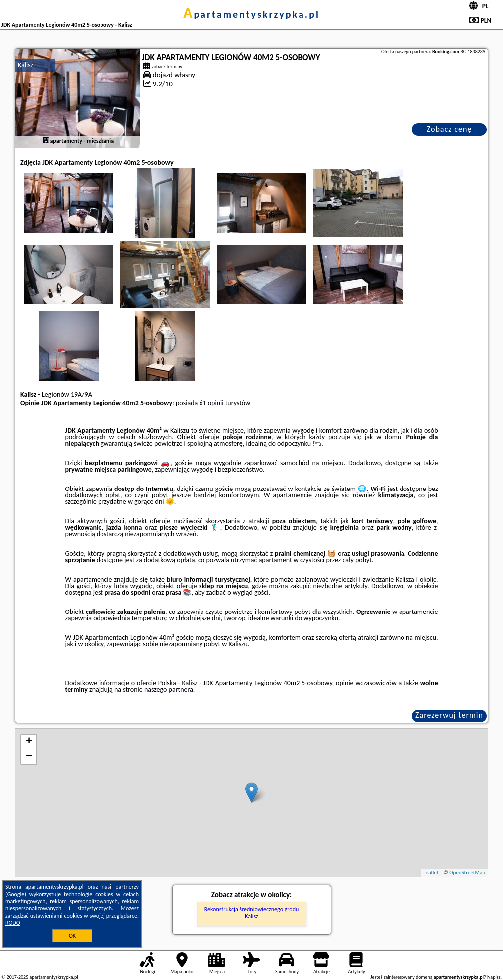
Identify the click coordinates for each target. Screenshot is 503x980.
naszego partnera (169, 689)
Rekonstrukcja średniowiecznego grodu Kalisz (252, 913)
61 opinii (211, 403)
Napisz (494, 977)
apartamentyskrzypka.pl (251, 14)
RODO (13, 923)
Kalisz (26, 65)
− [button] (29, 757)
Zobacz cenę (450, 129)
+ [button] (29, 742)
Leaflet (431, 873)
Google (16, 894)
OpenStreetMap (467, 873)
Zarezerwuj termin (449, 715)
